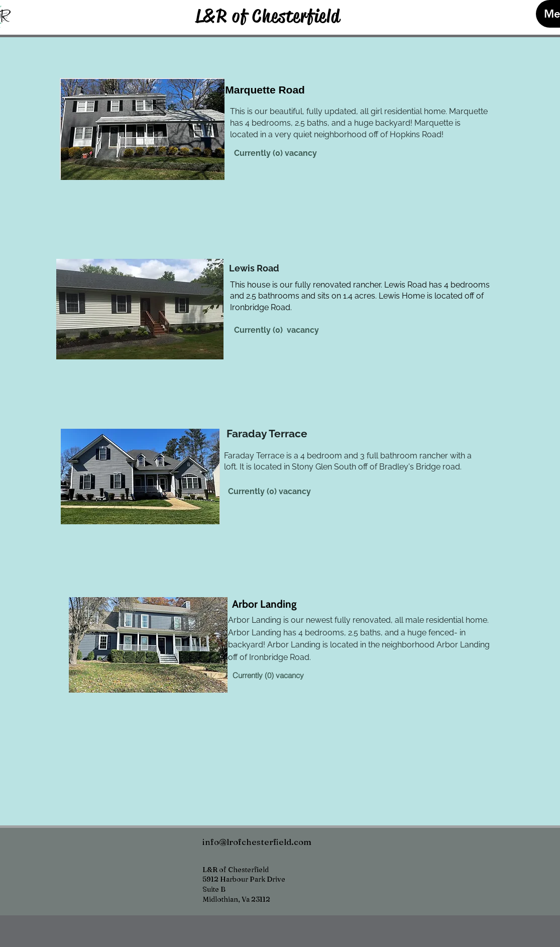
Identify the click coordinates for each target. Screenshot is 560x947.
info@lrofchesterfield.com (257, 842)
